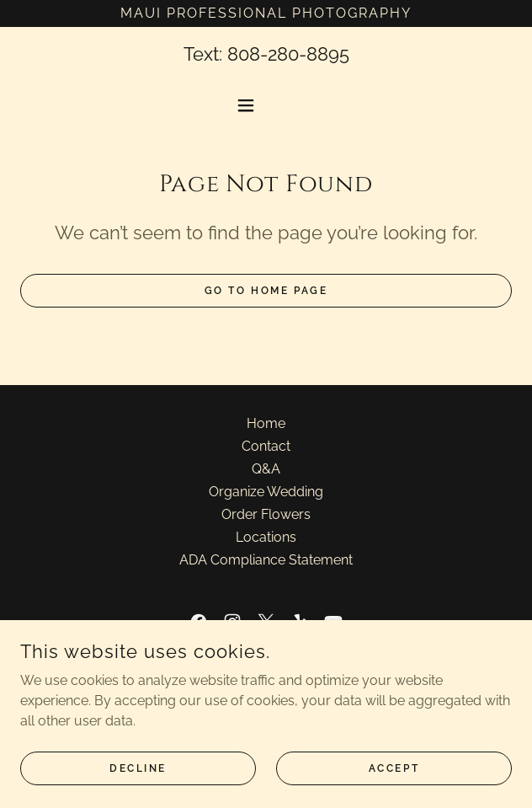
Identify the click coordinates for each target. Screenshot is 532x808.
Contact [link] (266, 446)
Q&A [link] (266, 469)
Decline (138, 779)
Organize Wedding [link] (266, 492)
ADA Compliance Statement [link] (266, 560)
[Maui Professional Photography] (266, 13)
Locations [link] (266, 537)
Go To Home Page (266, 291)
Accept (394, 779)
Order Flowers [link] (266, 514)
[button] (266, 105)
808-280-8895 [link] (288, 54)
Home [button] (266, 423)
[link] (199, 622)
